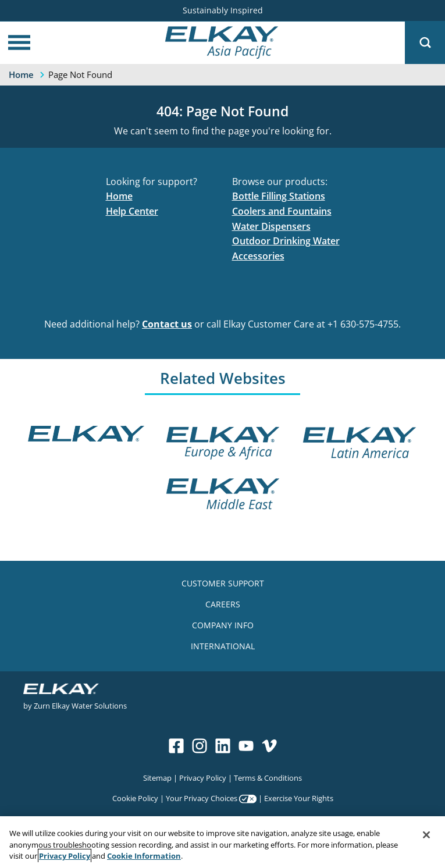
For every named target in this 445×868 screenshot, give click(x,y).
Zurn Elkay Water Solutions (80, 705)
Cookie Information (144, 856)
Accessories (258, 256)
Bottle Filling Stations (279, 196)
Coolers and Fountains (282, 211)
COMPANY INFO (223, 625)
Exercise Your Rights (299, 798)
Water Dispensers (271, 226)
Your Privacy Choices (202, 798)
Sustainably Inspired (223, 10)
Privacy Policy (203, 778)
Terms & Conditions (268, 778)
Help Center (132, 211)
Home (119, 196)
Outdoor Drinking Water (286, 241)
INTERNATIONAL (223, 646)
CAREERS (223, 604)
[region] (223, 842)
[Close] (426, 835)
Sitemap (157, 778)
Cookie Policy (135, 798)
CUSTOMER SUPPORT (223, 583)
